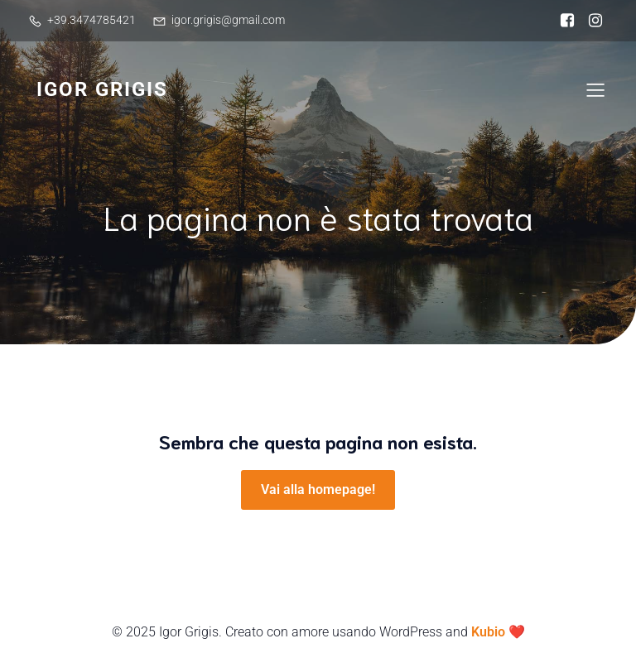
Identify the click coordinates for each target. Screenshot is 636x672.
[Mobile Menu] (595, 89)
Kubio (488, 632)
